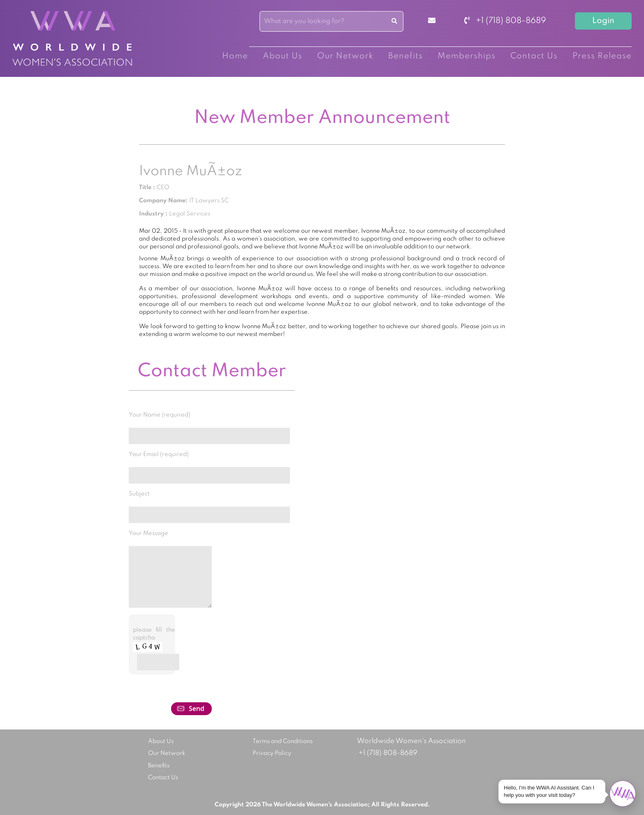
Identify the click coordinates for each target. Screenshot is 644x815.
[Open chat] (623, 794)
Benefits (405, 56)
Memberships (467, 56)
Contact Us (534, 56)
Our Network (345, 56)
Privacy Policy (272, 753)
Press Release (602, 56)
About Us (283, 56)
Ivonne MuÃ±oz (191, 171)
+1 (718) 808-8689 (505, 21)
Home (235, 56)
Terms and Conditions (283, 741)
